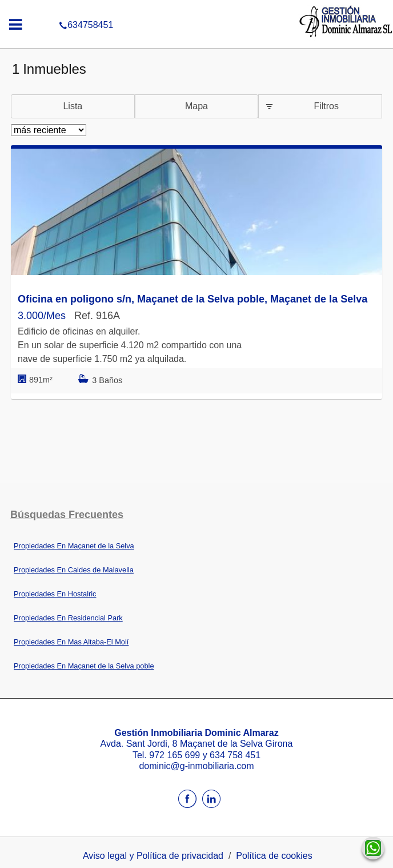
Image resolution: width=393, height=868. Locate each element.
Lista (73, 106)
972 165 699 (176, 755)
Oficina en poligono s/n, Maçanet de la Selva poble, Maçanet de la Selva (193, 299)
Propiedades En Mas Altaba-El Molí (71, 642)
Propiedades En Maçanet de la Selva (74, 546)
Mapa (196, 106)
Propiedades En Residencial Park (68, 618)
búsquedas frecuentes (67, 515)
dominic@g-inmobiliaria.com (196, 766)
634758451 (196, 8)
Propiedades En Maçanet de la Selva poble (84, 666)
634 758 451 (235, 755)
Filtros (326, 106)
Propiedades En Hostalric (55, 594)
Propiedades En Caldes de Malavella (74, 570)
